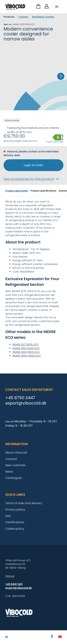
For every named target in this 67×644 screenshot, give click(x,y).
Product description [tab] (17, 191)
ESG (8, 516)
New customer (16, 465)
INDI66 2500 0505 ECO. (27, 356)
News (9, 472)
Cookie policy (15, 529)
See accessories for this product (31, 179)
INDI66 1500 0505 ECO (26, 352)
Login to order (33, 165)
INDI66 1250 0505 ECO (26, 348)
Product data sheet (55, 142)
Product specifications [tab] (43, 191)
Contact (11, 459)
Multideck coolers (43, 17)
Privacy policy (15, 510)
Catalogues (14, 478)
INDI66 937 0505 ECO (25, 344)
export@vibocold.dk (26, 403)
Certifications (15, 522)
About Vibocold (16, 453)
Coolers (23, 17)
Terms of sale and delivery (24, 503)
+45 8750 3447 (20, 398)
